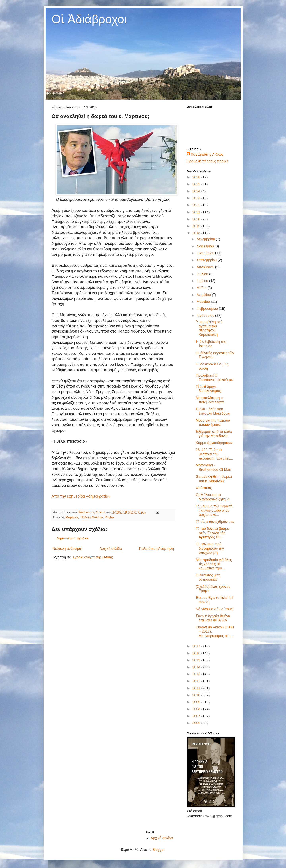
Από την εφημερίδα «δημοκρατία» (81, 496)
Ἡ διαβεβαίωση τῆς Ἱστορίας (211, 344)
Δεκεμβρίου (206, 239)
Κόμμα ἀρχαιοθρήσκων (214, 443)
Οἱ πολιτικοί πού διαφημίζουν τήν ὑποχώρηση (210, 548)
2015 (197, 660)
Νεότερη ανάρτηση (67, 549)
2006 (197, 723)
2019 (197, 226)
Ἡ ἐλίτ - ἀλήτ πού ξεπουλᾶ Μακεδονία (213, 411)
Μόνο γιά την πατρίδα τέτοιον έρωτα (213, 423)
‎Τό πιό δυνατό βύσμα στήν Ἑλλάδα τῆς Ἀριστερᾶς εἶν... (212, 533)
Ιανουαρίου (206, 316)
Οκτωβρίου (206, 253)
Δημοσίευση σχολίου (73, 538)
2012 (197, 681)
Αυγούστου (206, 267)
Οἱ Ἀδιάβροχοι (89, 19)
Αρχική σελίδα (111, 549)
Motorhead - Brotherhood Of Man (213, 467)
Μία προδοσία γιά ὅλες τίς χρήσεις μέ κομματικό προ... (214, 564)
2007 (197, 716)
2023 (197, 198)
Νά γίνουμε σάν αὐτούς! (214, 609)
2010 (197, 695)
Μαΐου (202, 288)
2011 (197, 688)
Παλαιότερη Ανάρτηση (157, 549)
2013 (197, 674)
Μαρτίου (204, 302)
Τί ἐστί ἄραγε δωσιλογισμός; (209, 389)
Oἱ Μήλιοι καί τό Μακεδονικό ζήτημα (213, 497)
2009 (197, 702)
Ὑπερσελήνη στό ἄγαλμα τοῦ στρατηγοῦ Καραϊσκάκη (209, 328)
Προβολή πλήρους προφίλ (208, 161)
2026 (197, 177)
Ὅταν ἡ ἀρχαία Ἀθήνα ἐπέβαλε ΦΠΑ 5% (213, 618)
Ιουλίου (203, 274)
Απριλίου (204, 295)
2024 (197, 191)
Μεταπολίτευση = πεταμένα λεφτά (210, 400)
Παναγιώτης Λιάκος (207, 154)
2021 (197, 212)
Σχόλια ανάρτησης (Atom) (93, 557)
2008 (197, 709)
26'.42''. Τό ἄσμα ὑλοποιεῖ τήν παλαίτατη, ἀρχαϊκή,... (214, 454)
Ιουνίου (203, 281)
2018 (197, 233)
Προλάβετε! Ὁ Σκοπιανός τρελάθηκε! (215, 378)
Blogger (158, 850)
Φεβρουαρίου (208, 309)
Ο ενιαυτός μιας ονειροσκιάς (208, 577)
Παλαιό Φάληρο (92, 517)
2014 (197, 667)
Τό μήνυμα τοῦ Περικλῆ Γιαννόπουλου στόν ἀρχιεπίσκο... (214, 510)
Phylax (110, 517)
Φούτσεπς (204, 488)
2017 (197, 646)
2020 (197, 219)
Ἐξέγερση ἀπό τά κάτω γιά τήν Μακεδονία (214, 434)
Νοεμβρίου (206, 246)
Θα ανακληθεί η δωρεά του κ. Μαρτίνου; (214, 479)
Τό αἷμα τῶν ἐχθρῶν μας (215, 522)
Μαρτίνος (72, 517)
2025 (197, 184)
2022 (197, 205)
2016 (197, 653)
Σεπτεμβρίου (207, 260)
